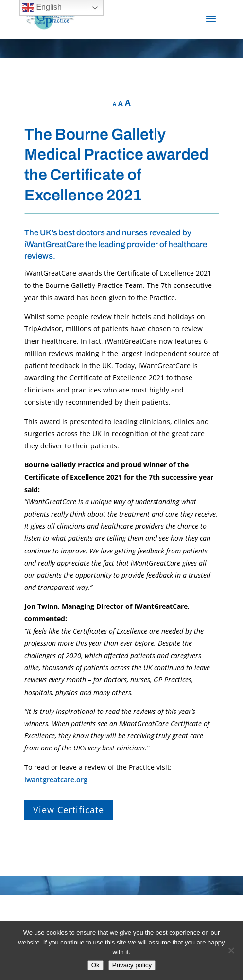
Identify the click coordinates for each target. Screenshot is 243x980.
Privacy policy (132, 965)
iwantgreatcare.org (56, 779)
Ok (95, 965)
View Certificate (69, 810)
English (42, 8)
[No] (231, 950)
